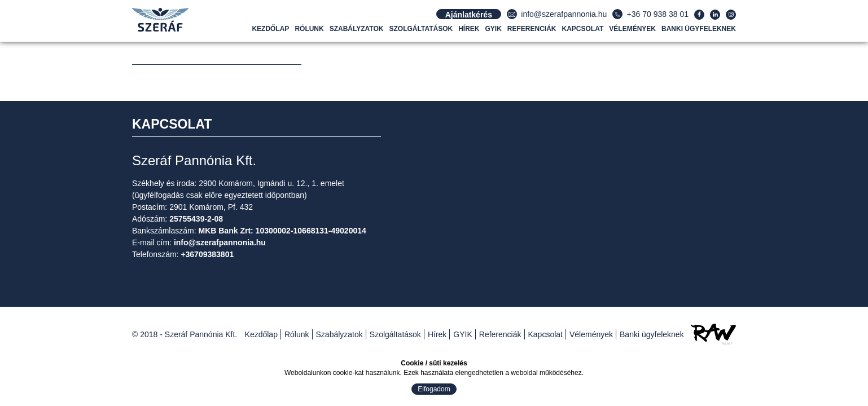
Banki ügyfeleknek (699, 29)
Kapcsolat (583, 29)
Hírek (469, 29)
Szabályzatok (357, 29)
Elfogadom (434, 389)
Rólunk (309, 29)
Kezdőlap (270, 29)
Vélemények (632, 29)
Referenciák (532, 29)
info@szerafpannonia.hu (564, 14)
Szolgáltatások (421, 29)
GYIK (494, 29)
